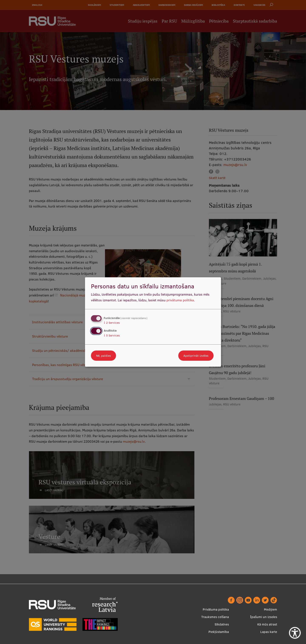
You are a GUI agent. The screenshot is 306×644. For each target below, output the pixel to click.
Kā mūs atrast (267, 624)
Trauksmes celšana (215, 617)
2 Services (112, 323)
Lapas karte (269, 632)
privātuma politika (180, 300)
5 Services (112, 335)
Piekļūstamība (219, 632)
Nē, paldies (103, 356)
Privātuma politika (216, 609)
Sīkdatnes (222, 624)
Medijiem (271, 609)
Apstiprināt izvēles (196, 356)
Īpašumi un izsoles (264, 617)
